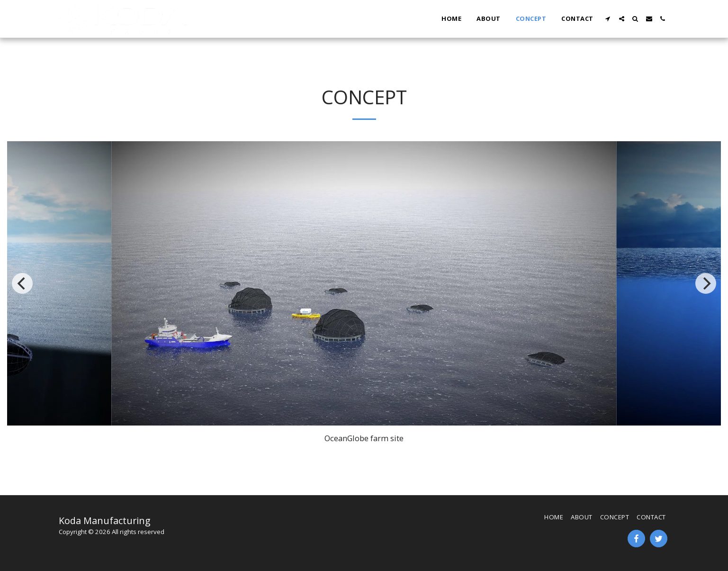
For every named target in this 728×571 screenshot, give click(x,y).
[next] (706, 283)
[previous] (22, 283)
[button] (608, 19)
